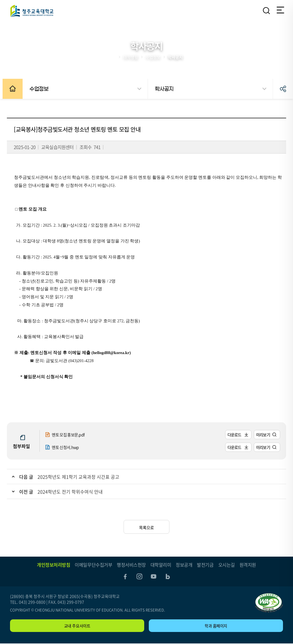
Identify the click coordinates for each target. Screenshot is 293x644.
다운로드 (231, 435)
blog (169, 577)
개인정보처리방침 (54, 565)
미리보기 (260, 435)
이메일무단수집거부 (93, 565)
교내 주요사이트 (77, 626)
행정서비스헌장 (131, 565)
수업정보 (153, 57)
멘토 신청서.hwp (68, 447)
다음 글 (29, 477)
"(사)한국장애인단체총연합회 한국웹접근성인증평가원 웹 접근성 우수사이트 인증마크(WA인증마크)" (269, 603)
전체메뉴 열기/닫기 (279, 11)
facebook (124, 577)
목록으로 (146, 527)
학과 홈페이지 (216, 626)
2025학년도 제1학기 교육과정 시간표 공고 (82, 477)
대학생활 (131, 57)
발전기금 (205, 565)
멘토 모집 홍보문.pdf (71, 435)
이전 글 (29, 492)
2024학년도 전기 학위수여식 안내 (73, 492)
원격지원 (248, 565)
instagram (139, 577)
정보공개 (184, 565)
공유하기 (283, 89)
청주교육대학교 (32, 11)
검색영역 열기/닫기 (266, 11)
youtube (154, 577)
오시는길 (227, 565)
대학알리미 (161, 565)
